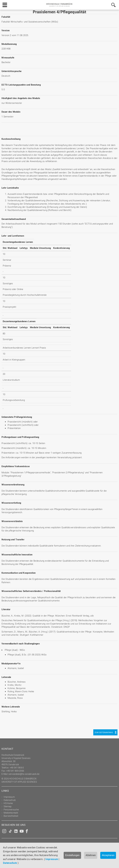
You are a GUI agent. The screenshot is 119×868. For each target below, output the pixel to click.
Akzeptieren (108, 855)
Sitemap (8, 806)
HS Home (8, 803)
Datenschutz (10, 863)
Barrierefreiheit (11, 816)
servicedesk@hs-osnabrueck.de (24, 774)
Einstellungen (72, 855)
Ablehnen (91, 855)
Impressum (52, 859)
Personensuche (11, 810)
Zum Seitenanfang (104, 732)
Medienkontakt (11, 813)
